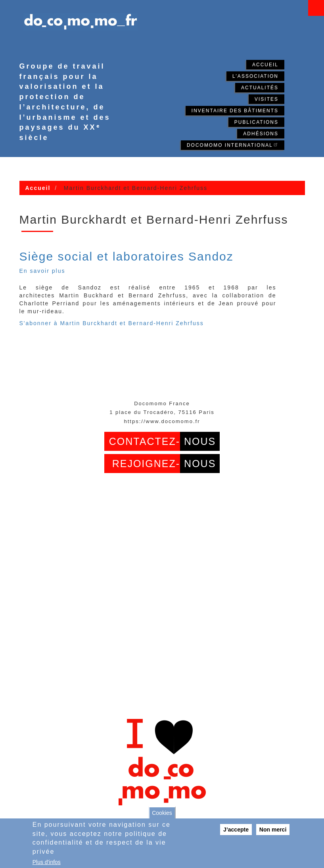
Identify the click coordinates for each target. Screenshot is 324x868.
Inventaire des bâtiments (235, 111)
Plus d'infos (47, 862)
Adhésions (261, 134)
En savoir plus (42, 271)
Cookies (162, 813)
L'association (255, 76)
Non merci (273, 830)
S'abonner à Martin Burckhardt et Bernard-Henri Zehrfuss (112, 323)
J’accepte (236, 830)
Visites (266, 99)
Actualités (260, 88)
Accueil (265, 65)
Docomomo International (233, 145)
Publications (256, 122)
